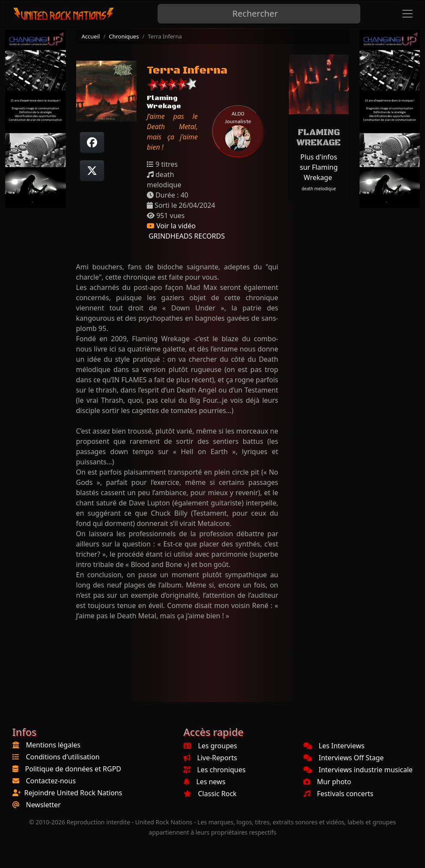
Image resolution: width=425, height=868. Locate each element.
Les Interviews (334, 746)
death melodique (319, 189)
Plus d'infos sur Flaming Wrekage (319, 167)
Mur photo (327, 782)
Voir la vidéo (171, 226)
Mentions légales (53, 745)
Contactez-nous (51, 781)
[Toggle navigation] (407, 14)
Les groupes (210, 746)
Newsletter (43, 805)
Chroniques (124, 36)
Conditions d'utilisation (63, 757)
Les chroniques (215, 770)
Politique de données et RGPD (73, 769)
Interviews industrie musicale (358, 770)
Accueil (91, 36)
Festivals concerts (339, 794)
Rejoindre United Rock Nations (73, 793)
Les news (205, 782)
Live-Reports (210, 758)
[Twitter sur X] (92, 171)
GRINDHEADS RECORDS (186, 236)
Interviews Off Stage (344, 758)
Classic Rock (210, 794)
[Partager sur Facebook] (92, 142)
